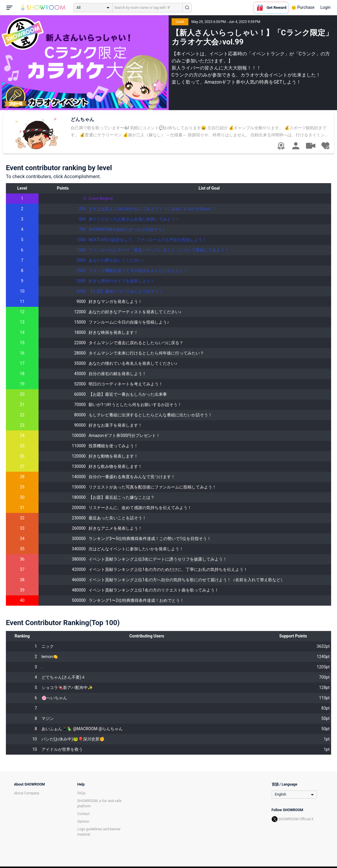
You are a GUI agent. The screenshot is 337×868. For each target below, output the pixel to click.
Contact (84, 814)
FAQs (82, 793)
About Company (27, 793)
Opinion (83, 821)
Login (325, 7)
